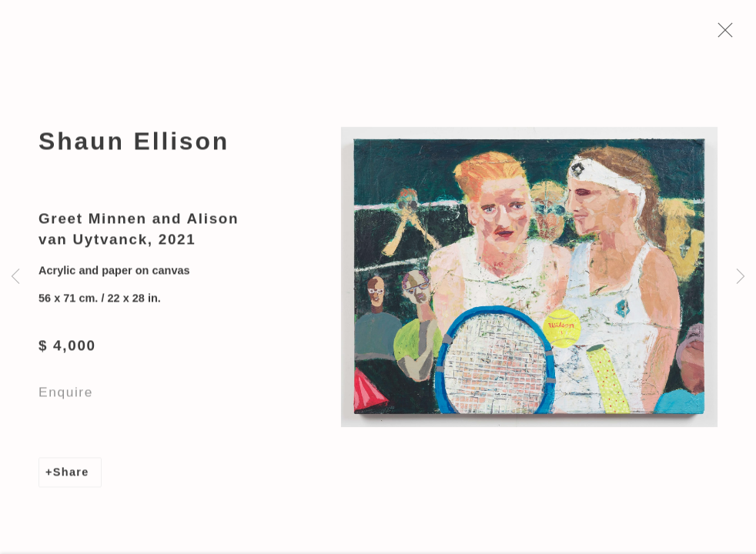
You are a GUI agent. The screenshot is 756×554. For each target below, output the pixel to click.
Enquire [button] (66, 395)
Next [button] (741, 277)
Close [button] (724, 35)
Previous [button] (15, 277)
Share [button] (71, 476)
